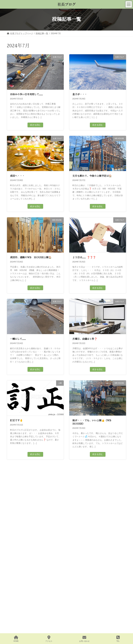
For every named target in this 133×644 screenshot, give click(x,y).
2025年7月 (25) (16, 623)
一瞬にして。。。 (19, 339)
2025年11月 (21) (17, 596)
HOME (16, 639)
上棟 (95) (13, 514)
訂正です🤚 (16, 420)
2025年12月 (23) (17, 590)
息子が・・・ (80, 94)
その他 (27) (14, 507)
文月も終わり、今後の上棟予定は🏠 (92, 176)
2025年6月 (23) (16, 630)
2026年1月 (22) (16, 583)
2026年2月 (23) (16, 576)
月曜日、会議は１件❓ (85, 339)
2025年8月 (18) (16, 617)
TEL (118, 639)
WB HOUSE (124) (17, 500)
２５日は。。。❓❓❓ (84, 257)
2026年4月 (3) (15, 562)
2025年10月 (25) (17, 603)
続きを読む (35, 125)
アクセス (49, 639)
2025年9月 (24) (16, 610)
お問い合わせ (84, 639)
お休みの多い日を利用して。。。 (27, 94)
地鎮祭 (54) (14, 520)
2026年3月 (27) (16, 569)
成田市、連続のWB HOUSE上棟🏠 (31, 257)
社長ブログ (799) (17, 527)
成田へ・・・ (17, 176)
